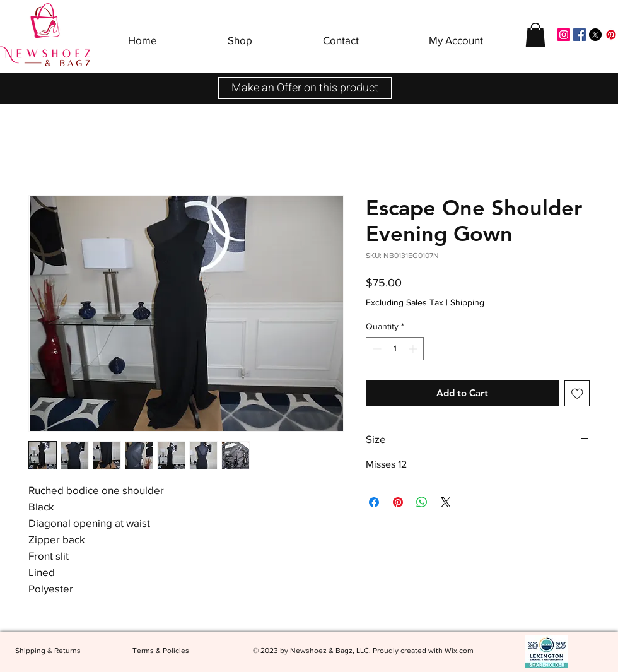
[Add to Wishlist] (577, 393)
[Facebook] (580, 35)
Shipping (467, 302)
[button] (240, 35)
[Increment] (414, 349)
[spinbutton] (395, 349)
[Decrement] (376, 349)
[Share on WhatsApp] (422, 502)
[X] (595, 35)
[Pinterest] (611, 35)
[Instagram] (564, 35)
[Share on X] (446, 502)
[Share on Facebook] (374, 502)
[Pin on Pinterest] (398, 502)
